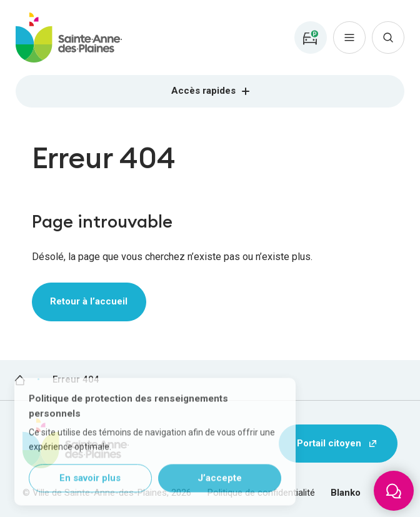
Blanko (346, 493)
